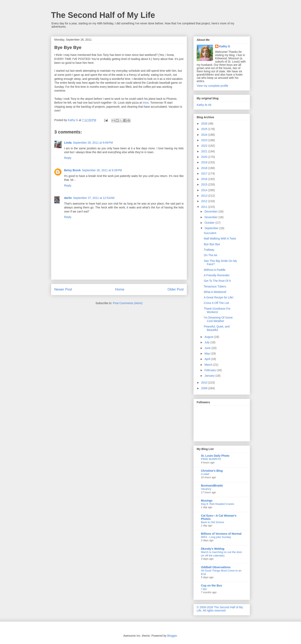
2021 (205, 151)
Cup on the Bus (211, 585)
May (207, 353)
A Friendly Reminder (217, 275)
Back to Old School (212, 522)
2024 (205, 135)
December (211, 211)
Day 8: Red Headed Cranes (218, 504)
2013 (205, 196)
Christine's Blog (212, 471)
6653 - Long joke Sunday (216, 537)
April (208, 359)
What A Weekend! (215, 292)
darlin (68, 198)
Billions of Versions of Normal (221, 534)
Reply (68, 158)
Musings (207, 501)
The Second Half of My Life (103, 15)
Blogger (172, 636)
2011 (205, 207)
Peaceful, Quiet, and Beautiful (217, 328)
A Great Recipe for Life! (219, 297)
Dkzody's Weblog (213, 549)
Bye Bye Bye (212, 244)
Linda (68, 143)
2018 (205, 168)
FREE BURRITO (211, 459)
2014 (205, 190)
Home (120, 289)
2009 (205, 388)
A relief (205, 474)
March (209, 365)
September (212, 228)
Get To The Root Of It (217, 281)
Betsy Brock (72, 170)
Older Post (176, 289)
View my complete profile (212, 86)
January (210, 376)
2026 (205, 124)
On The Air (211, 255)
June (208, 348)
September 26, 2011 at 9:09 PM (93, 143)
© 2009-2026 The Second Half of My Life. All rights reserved (220, 609)
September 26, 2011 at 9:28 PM (102, 170)
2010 (205, 383)
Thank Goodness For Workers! (217, 310)
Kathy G (225, 46)
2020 (205, 157)
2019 (205, 162)
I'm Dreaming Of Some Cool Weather (218, 319)
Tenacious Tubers (215, 286)
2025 (205, 129)
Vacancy (206, 489)
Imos (146, 103)
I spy (204, 589)
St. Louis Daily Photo (215, 456)
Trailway (209, 250)
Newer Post (63, 289)
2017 (205, 173)
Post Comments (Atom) (128, 303)
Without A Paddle (215, 270)
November (211, 217)
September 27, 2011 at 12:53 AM (94, 198)
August (209, 337)
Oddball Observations (216, 567)
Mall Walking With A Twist (220, 239)
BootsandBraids (212, 486)
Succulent (210, 233)
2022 (205, 146)
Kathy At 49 (204, 105)
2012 (205, 201)
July (207, 342)
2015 (205, 184)
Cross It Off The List (216, 303)
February (210, 370)
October (210, 223)
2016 (205, 179)
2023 (205, 140)
